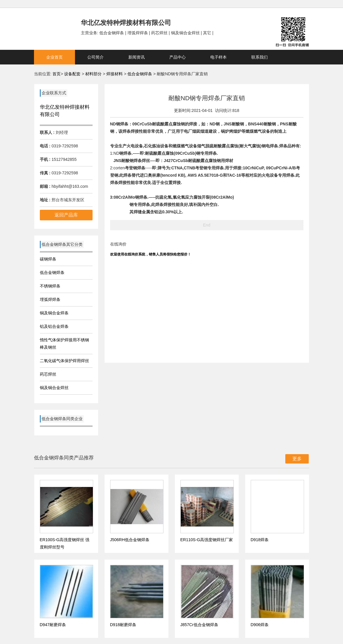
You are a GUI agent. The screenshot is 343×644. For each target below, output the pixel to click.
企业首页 (54, 57)
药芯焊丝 (48, 374)
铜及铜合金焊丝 (54, 388)
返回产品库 (66, 215)
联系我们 (260, 57)
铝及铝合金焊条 (54, 326)
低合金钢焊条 (140, 74)
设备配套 (72, 74)
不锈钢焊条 (50, 286)
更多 (297, 459)
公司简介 (95, 57)
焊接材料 (115, 74)
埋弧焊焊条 (50, 299)
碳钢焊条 (48, 259)
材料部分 (94, 74)
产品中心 (178, 57)
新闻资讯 (136, 57)
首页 (57, 74)
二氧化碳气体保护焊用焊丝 (64, 361)
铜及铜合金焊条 (54, 313)
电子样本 (219, 57)
